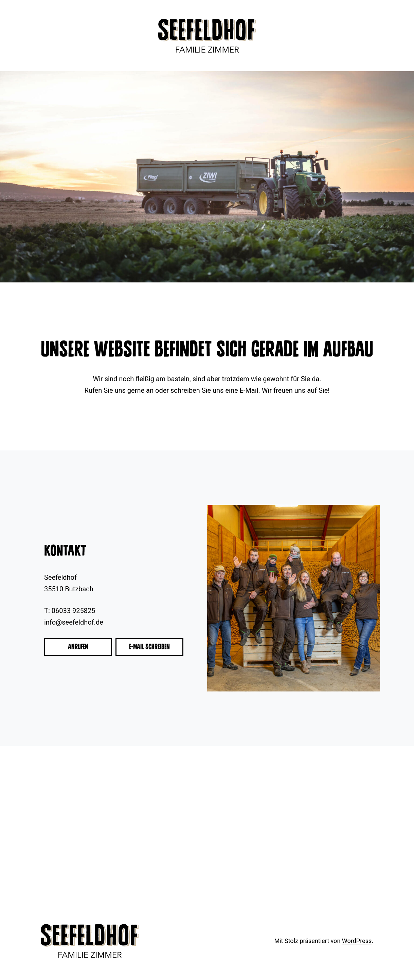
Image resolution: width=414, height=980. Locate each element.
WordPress (357, 941)
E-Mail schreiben (149, 647)
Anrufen (78, 647)
